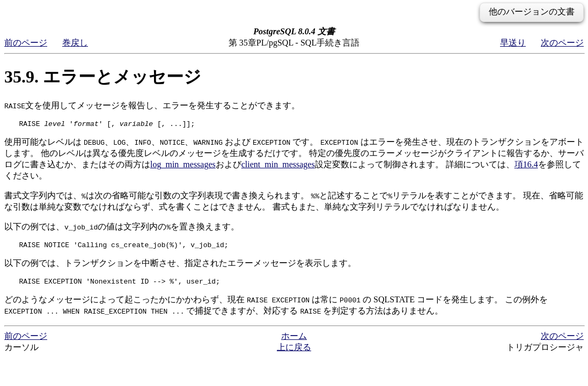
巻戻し (75, 43)
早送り (513, 43)
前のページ (26, 43)
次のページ (562, 43)
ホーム (294, 341)
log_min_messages (183, 166)
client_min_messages (278, 166)
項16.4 (526, 166)
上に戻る (294, 352)
